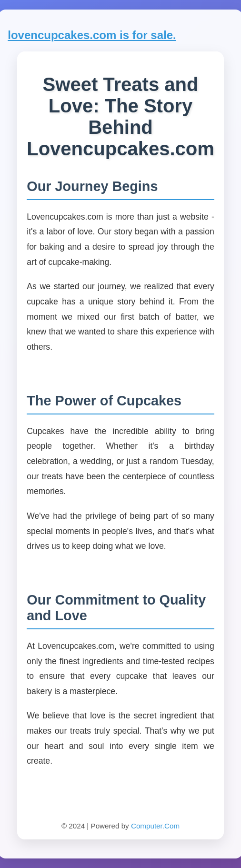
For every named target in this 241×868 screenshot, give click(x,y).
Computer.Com (155, 826)
